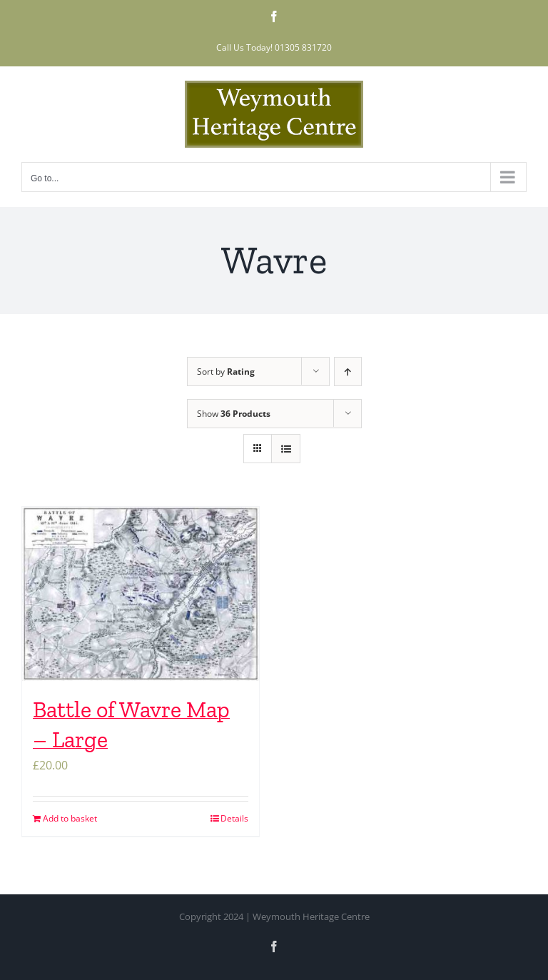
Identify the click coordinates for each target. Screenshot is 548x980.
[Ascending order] (348, 372)
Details (234, 818)
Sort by (226, 372)
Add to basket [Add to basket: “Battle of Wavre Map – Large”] (70, 818)
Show (234, 414)
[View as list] (286, 449)
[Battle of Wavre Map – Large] (141, 594)
